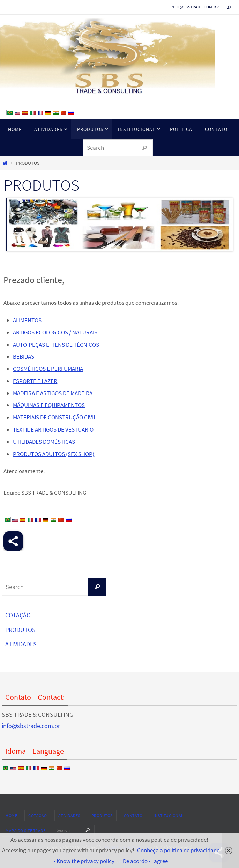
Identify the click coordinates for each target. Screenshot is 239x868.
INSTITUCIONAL (169, 815)
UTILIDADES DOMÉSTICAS (44, 442)
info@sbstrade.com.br (195, 7)
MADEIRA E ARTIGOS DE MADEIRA (53, 393)
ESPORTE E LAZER (35, 381)
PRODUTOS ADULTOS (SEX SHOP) (54, 454)
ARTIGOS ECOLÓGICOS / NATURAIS (55, 332)
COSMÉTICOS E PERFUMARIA (48, 369)
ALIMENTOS (27, 320)
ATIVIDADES (21, 644)
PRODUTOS (20, 630)
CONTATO (133, 815)
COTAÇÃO (18, 615)
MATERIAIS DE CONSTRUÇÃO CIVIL (55, 417)
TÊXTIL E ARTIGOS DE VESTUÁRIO (53, 429)
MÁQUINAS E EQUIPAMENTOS (49, 405)
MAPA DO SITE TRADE (25, 830)
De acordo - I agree (145, 861)
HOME (11, 815)
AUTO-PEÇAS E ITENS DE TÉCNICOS (56, 345)
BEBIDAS (24, 356)
